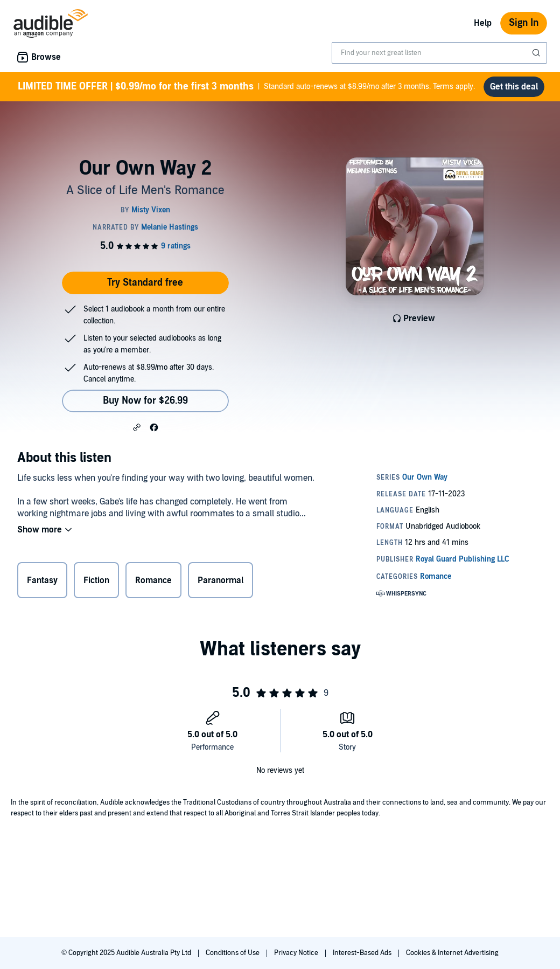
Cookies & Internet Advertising (452, 953)
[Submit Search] (537, 53)
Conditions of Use (233, 953)
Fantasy (42, 580)
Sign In (524, 23)
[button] (137, 427)
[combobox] (439, 53)
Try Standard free (145, 283)
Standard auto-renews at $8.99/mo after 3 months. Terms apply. (246, 87)
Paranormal (220, 580)
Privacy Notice (297, 953)
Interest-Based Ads (363, 953)
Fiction (96, 580)
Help (483, 23)
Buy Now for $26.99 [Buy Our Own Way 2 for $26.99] (145, 401)
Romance (153, 580)
